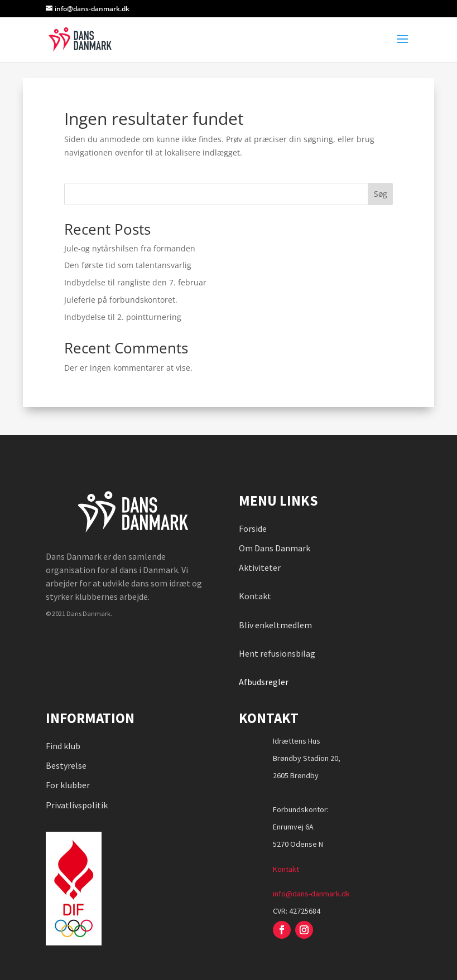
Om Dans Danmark (275, 548)
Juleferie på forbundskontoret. (121, 300)
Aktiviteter (260, 567)
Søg (381, 194)
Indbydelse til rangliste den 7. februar (135, 282)
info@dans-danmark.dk (311, 894)
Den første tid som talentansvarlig (128, 265)
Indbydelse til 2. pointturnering (123, 317)
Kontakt (255, 596)
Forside (253, 528)
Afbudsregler (264, 682)
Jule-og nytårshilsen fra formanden (130, 248)
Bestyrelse (66, 765)
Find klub (63, 746)
